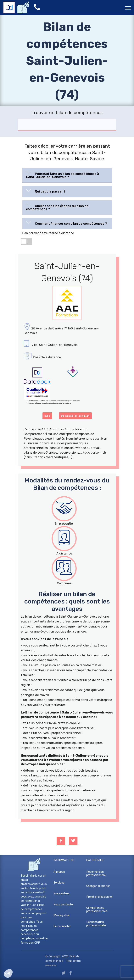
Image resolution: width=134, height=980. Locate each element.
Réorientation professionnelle (96, 924)
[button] (67, 175)
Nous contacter (64, 905)
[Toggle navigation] (128, 8)
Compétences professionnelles (97, 910)
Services (59, 883)
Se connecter (62, 926)
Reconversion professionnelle (96, 873)
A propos (59, 872)
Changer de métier (98, 886)
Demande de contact (75, 416)
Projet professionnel (99, 897)
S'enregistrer (62, 915)
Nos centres (61, 894)
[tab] (67, 175)
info (47, 416)
